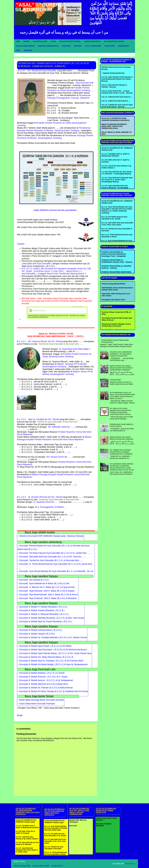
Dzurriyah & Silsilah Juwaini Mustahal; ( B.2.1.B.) (42, 610)
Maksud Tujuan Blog (22, 866)
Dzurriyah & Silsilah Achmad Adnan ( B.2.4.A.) (41, 630)
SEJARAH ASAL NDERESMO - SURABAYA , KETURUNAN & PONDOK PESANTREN (121, 354)
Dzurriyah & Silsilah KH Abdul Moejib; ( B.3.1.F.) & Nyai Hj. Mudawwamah (53, 664)
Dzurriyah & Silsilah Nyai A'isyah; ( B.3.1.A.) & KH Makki (45, 646)
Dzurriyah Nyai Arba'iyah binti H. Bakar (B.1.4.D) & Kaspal (47, 591)
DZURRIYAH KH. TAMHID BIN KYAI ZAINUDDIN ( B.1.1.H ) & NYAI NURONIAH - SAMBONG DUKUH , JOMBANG (53, 65)
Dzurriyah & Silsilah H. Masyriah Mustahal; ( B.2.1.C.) (44, 614)
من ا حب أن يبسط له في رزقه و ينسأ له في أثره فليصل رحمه (64, 32)
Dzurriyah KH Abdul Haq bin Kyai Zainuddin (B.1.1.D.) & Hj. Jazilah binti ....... (55, 553)
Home (18, 41)
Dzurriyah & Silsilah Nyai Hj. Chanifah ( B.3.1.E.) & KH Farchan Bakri (51, 661)
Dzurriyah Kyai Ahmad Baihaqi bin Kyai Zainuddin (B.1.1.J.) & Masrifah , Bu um (56, 571)
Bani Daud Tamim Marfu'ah (48, 46)
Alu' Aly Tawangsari (93, 46)
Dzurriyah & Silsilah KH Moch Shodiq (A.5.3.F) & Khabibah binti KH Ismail (53, 691)
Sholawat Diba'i (115, 380)
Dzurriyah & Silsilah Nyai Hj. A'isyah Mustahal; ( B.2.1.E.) (46, 621)
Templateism (130, 864)
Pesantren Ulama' (40, 41)
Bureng (26, 41)
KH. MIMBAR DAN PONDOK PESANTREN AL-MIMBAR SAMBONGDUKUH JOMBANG (121, 452)
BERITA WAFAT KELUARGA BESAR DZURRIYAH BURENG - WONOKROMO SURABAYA (122, 368)
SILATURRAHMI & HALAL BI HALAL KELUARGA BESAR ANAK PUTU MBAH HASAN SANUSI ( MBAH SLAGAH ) (122, 396)
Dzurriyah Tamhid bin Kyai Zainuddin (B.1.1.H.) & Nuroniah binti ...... (51, 560)
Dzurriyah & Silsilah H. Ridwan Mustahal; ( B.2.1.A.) (43, 607)
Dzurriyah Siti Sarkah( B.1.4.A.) (34, 580)
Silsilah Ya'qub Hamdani (25, 46)
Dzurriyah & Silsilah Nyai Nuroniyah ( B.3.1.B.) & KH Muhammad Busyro (53, 650)
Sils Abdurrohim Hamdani (114, 41)
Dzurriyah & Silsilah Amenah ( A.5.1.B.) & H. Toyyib (43, 677)
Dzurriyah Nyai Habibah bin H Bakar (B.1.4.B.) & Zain (44, 583)
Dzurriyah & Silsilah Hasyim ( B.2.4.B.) (37, 634)
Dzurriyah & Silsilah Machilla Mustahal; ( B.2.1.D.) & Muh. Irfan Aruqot (52, 618)
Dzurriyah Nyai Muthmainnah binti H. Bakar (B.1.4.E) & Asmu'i (49, 595)
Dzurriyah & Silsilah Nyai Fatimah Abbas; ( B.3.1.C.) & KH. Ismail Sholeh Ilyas (55, 653)
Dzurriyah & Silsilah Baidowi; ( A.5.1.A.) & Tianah (42, 673)
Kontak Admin (57, 866)
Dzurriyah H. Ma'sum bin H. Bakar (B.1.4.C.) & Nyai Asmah (47, 587)
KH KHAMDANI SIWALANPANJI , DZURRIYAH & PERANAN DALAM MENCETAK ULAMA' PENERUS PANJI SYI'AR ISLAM (122, 467)
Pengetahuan (124, 46)
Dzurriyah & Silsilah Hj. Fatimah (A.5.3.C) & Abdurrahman (46, 688)
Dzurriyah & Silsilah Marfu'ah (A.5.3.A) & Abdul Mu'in (44, 684)
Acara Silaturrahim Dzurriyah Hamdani (37, 704)
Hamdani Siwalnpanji (92, 41)
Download (28, 50)
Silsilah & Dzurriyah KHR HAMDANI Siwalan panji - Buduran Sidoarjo (51, 536)
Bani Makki (66, 46)
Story (18, 50)
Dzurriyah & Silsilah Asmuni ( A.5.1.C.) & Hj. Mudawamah (46, 680)
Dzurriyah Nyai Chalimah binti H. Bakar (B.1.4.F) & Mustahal (48, 598)
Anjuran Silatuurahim (41, 866)
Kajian (53, 41)
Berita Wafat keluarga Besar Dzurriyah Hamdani (42, 700)
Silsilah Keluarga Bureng (70, 41)
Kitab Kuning (110, 46)
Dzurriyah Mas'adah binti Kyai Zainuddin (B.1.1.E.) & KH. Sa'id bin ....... (53, 557)
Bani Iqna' (78, 46)
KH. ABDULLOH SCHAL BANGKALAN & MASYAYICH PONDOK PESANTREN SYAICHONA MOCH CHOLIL (120, 411)
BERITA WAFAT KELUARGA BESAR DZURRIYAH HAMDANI (121, 438)
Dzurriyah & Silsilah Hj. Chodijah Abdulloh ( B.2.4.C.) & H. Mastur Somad (53, 637)
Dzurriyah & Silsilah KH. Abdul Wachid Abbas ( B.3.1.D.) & (47, 657)
